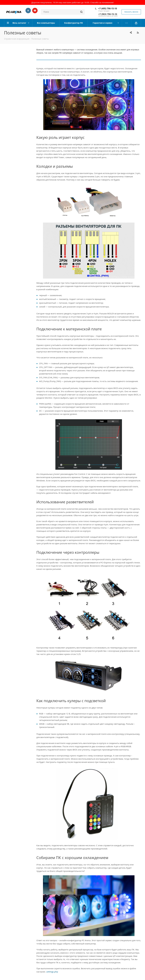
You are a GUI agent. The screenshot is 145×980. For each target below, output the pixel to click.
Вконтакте (28, 11)
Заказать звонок (131, 12)
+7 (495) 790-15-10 (107, 8)
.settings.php (52, 972)
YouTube (35, 11)
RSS (138, 33)
